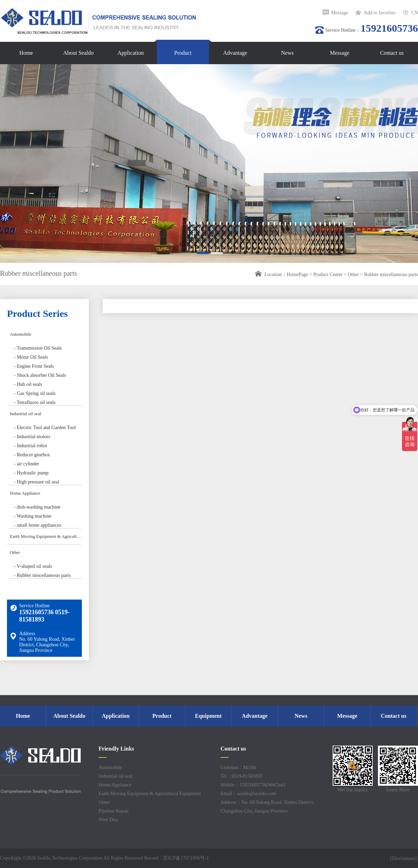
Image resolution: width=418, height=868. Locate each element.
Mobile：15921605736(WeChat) (253, 785)
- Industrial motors (32, 437)
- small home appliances (38, 525)
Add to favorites (380, 13)
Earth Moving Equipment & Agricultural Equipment (46, 536)
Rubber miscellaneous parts (391, 275)
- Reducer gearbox (32, 455)
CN (415, 13)
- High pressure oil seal (37, 482)
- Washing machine (33, 516)
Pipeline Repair (114, 811)
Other (353, 275)
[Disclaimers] (404, 858)
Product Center (328, 275)
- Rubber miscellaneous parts (42, 575)
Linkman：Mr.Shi (238, 767)
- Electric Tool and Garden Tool (45, 428)
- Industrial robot (30, 446)
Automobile (21, 334)
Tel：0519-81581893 (241, 776)
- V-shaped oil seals (33, 566)
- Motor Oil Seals (31, 357)
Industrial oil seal (25, 414)
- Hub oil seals (28, 384)
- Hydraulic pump (31, 473)
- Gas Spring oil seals (35, 393)
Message (340, 13)
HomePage (297, 275)
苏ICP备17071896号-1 (186, 858)
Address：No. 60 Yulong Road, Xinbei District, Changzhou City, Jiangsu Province (267, 807)
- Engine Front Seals (34, 366)
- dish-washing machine (37, 507)
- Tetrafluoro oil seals (35, 402)
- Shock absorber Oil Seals (40, 375)
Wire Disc (109, 820)
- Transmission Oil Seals (38, 348)
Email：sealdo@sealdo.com (248, 794)
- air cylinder (26, 464)
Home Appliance (25, 493)
